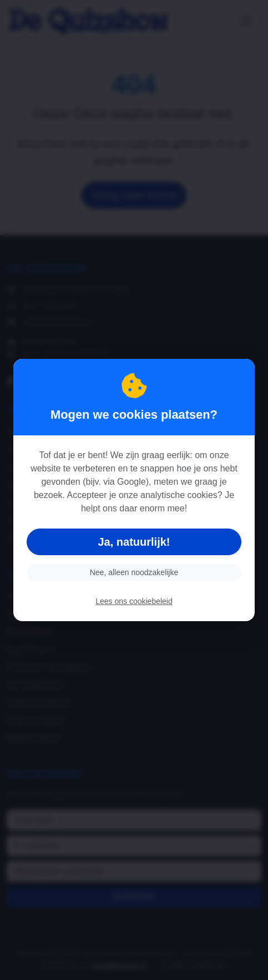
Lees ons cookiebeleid (134, 601)
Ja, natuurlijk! (134, 542)
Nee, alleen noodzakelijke (134, 572)
